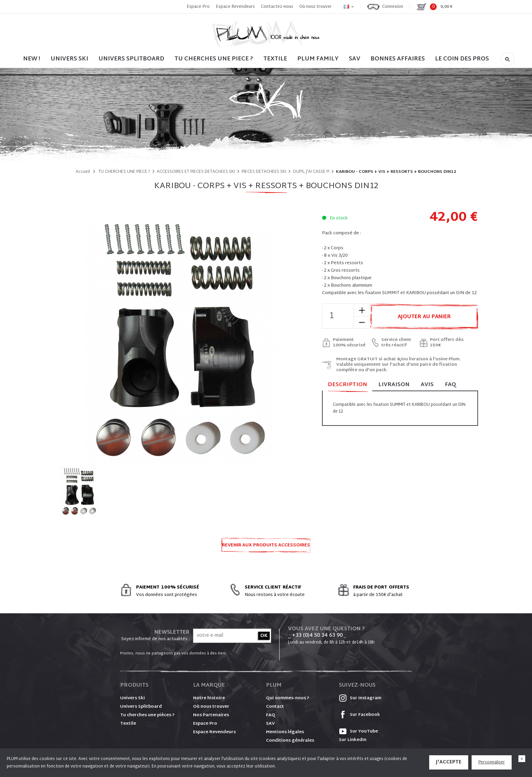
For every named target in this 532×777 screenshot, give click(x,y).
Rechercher (508, 59)
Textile (128, 724)
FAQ (450, 385)
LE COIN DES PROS (462, 59)
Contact (275, 707)
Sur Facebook (359, 715)
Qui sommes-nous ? (288, 698)
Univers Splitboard (141, 707)
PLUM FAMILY (318, 59)
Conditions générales (290, 741)
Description (347, 385)
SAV (355, 59)
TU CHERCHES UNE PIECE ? (214, 59)
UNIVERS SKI (69, 59)
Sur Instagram (360, 698)
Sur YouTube (358, 731)
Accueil (83, 172)
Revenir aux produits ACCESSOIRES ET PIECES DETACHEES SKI (266, 547)
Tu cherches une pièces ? (147, 715)
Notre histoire (209, 698)
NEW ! (32, 59)
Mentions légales (285, 732)
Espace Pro (198, 7)
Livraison (394, 385)
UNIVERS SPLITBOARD (131, 59)
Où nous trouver (316, 7)
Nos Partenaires (211, 715)
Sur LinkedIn (353, 740)
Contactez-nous (277, 7)
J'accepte (449, 762)
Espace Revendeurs (235, 7)
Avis (427, 385)
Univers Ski (132, 698)
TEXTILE (275, 59)
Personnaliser (492, 762)
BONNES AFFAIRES (398, 59)
